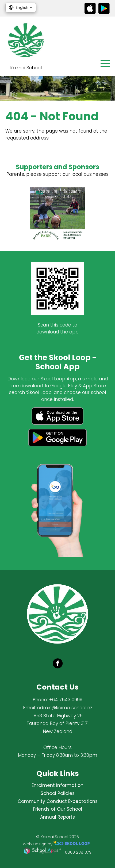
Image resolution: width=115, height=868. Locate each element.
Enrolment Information (57, 785)
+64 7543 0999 (66, 700)
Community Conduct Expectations (58, 801)
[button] (21, 7)
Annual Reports (57, 817)
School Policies (58, 793)
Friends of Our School (58, 809)
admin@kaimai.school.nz (65, 708)
